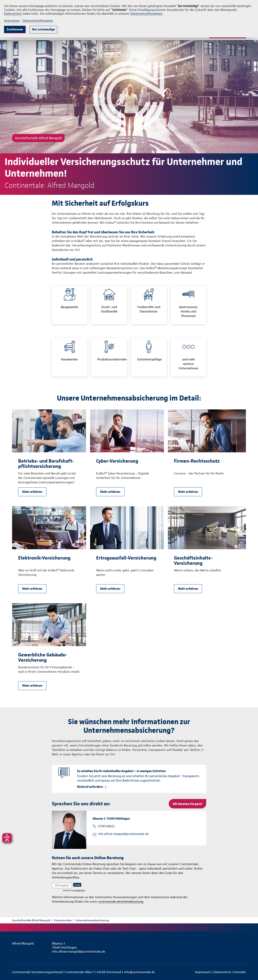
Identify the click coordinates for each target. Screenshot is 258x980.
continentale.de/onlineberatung (121, 902)
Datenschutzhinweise (38, 21)
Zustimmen (15, 29)
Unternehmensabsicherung (92, 920)
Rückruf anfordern (90, 787)
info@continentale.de (139, 972)
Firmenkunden (63, 920)
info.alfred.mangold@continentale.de (123, 834)
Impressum (12, 21)
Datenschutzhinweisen (146, 14)
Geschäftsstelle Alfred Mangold (31, 920)
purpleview (80, 890)
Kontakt (240, 972)
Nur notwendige (43, 29)
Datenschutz (13, 14)
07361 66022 (106, 826)
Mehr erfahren (32, 492)
